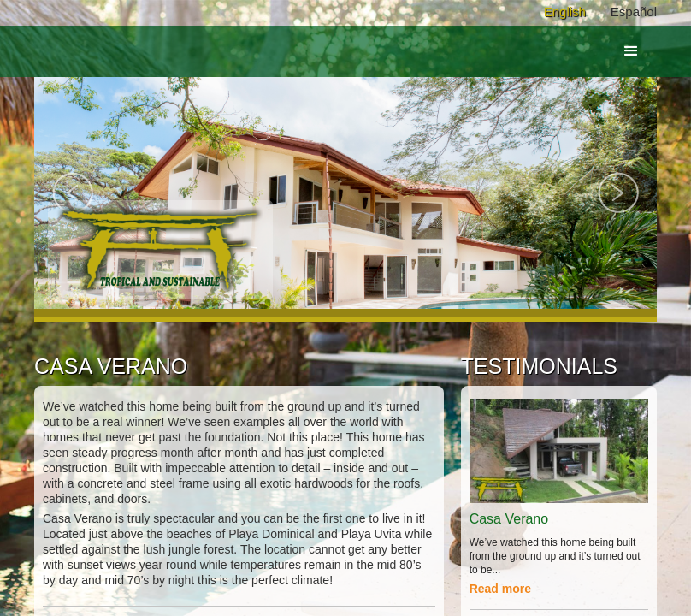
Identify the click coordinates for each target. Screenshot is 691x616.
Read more (500, 589)
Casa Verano (509, 519)
